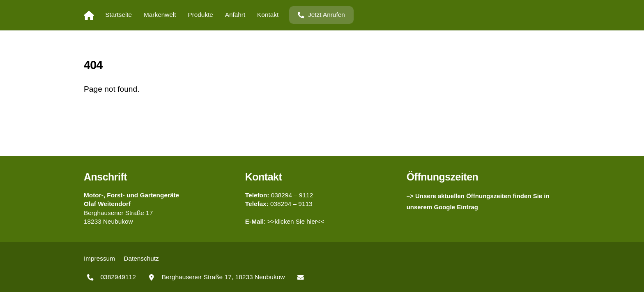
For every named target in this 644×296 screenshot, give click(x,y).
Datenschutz (141, 258)
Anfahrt (235, 15)
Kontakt (268, 15)
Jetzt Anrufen (321, 15)
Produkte (200, 15)
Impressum (99, 258)
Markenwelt (160, 15)
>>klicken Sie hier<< (296, 221)
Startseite (118, 15)
